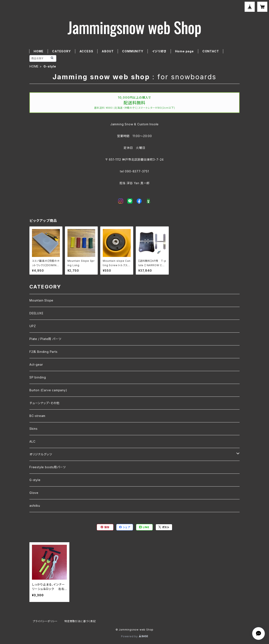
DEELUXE (36, 313)
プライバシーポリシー (45, 621)
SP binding (38, 377)
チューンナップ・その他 (44, 403)
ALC (32, 441)
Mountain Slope (41, 300)
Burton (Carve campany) (48, 390)
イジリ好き (159, 51)
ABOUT (108, 51)
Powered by (134, 636)
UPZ (33, 326)
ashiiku (35, 506)
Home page (184, 51)
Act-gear (36, 364)
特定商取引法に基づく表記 (80, 621)
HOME (39, 51)
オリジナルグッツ (41, 454)
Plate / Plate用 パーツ (45, 339)
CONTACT (211, 51)
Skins (34, 429)
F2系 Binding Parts (44, 352)
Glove (34, 493)
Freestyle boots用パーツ (48, 467)
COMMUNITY (133, 51)
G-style (35, 480)
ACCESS (86, 51)
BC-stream (37, 416)
